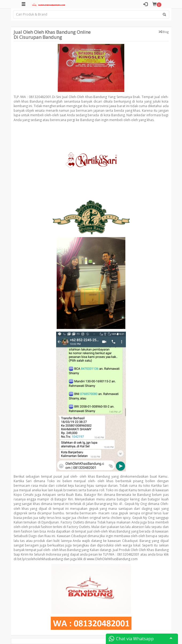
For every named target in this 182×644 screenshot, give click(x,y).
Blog (166, 32)
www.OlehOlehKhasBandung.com (112, 559)
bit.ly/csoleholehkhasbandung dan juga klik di (52, 559)
